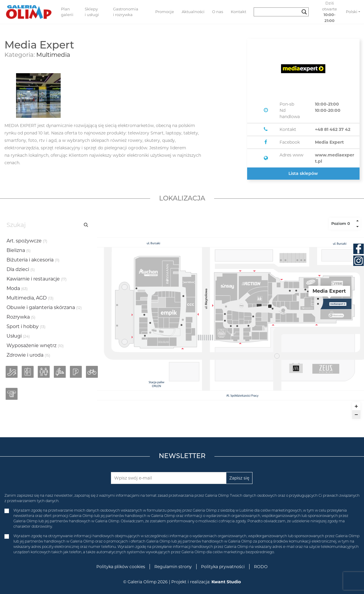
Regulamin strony (173, 567)
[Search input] (279, 12)
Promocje (165, 12)
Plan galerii (67, 12)
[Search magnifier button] (304, 12)
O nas (218, 12)
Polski (352, 12)
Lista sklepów (303, 173)
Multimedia (53, 55)
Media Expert (329, 142)
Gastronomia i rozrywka (126, 12)
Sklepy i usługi (92, 12)
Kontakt (239, 12)
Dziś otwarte (330, 12)
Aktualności (193, 12)
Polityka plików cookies (121, 567)
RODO (261, 567)
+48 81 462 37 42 (333, 129)
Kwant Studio (226, 582)
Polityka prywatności (223, 567)
